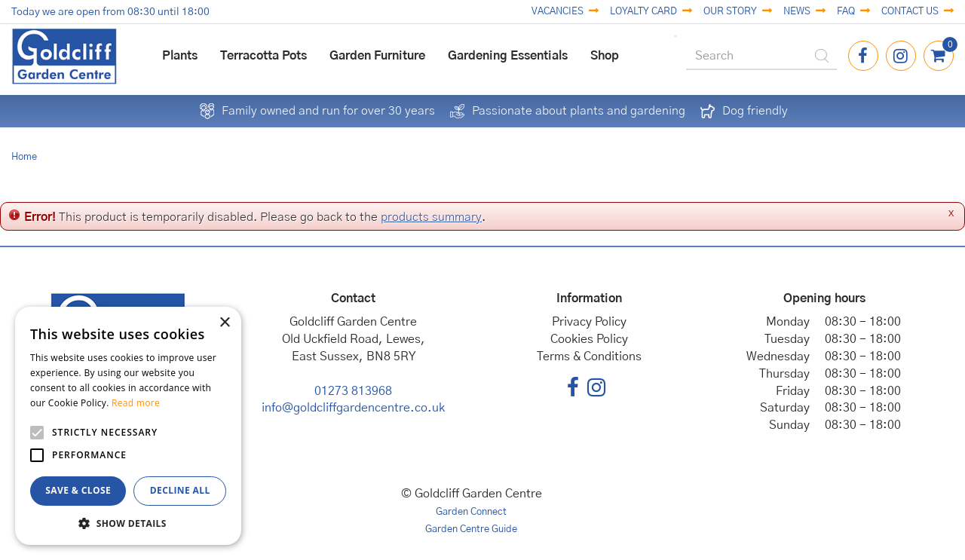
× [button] (224, 323)
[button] (128, 523)
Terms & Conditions (589, 357)
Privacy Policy (589, 322)
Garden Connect (471, 512)
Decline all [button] (180, 490)
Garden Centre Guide (471, 529)
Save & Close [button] (78, 490)
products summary (431, 217)
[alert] (128, 426)
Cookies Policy (589, 339)
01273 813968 (353, 391)
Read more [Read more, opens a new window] (136, 403)
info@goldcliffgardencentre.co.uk (353, 408)
